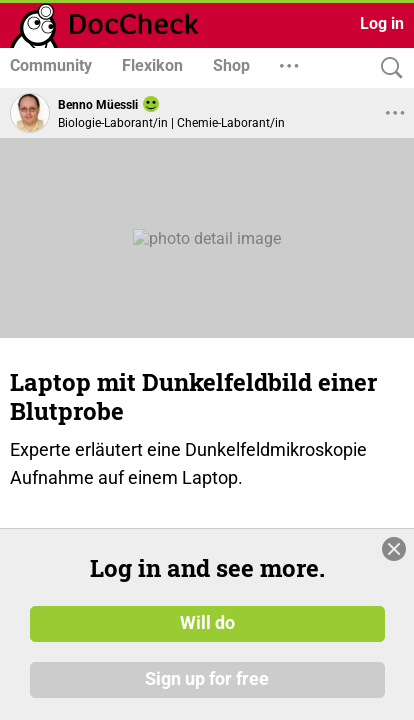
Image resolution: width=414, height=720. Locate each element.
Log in (382, 23)
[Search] (387, 68)
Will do (207, 623)
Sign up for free (207, 679)
